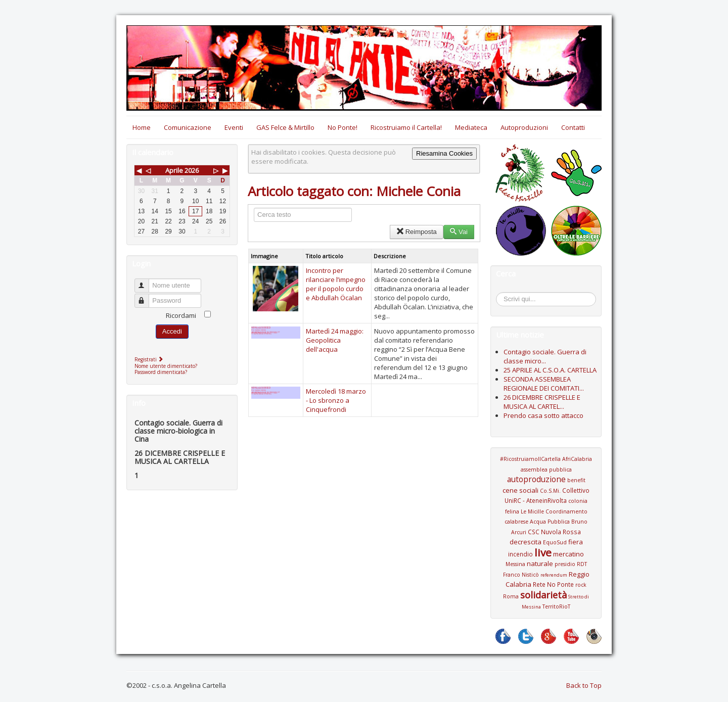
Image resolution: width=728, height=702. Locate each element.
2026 (192, 170)
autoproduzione (536, 479)
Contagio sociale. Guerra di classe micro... (545, 356)
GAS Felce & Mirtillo (285, 127)
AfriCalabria (577, 459)
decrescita (526, 542)
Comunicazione (188, 127)
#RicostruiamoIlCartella (530, 459)
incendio (520, 554)
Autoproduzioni (524, 127)
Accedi (172, 331)
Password (146, 296)
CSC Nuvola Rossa (554, 532)
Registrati (150, 359)
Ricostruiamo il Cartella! (406, 127)
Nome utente (146, 281)
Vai (459, 232)
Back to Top (584, 685)
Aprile (174, 170)
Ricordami (181, 315)
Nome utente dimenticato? (166, 366)
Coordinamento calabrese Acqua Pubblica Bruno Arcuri (546, 522)
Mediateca (471, 127)
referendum (554, 575)
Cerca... (501, 294)
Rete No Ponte (553, 584)
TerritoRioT (556, 606)
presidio (565, 564)
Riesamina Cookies (444, 153)
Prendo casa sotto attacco (543, 415)
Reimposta (416, 232)
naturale (540, 564)
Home (142, 127)
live (543, 552)
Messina (515, 564)
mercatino (568, 554)
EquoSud (555, 542)
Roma (511, 596)
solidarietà (543, 595)
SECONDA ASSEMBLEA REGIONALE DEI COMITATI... (544, 384)
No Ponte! (343, 127)
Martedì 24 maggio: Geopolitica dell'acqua (335, 340)
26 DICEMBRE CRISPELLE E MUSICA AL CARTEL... (542, 402)
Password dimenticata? (161, 372)
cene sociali (520, 490)
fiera (576, 542)
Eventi (234, 127)
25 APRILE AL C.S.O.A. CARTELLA (550, 370)
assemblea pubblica (546, 470)
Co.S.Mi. (550, 491)
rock (581, 585)
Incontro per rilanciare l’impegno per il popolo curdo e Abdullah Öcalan (336, 284)
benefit (576, 480)
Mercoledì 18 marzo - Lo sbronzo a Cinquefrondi (336, 400)
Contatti (573, 127)
